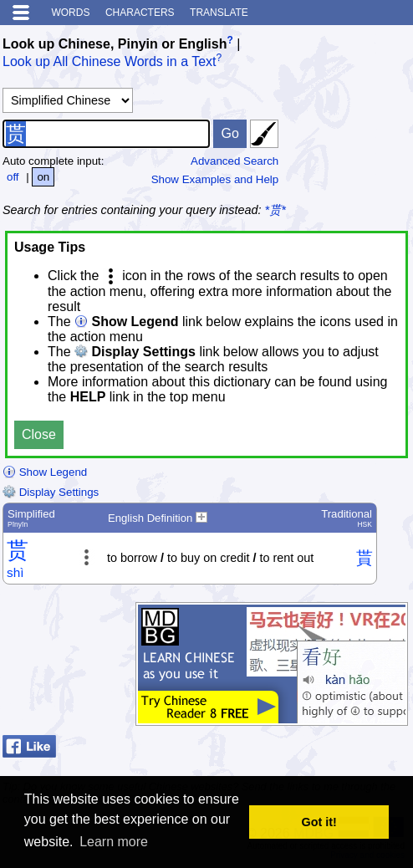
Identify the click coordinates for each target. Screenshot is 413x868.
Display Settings (51, 492)
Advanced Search (235, 161)
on (43, 177)
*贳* (275, 210)
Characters (140, 13)
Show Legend (45, 472)
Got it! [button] (319, 822)
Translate (219, 13)
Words (70, 13)
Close (39, 434)
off (13, 177)
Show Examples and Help (215, 179)
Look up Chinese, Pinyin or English (115, 44)
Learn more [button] (114, 842)
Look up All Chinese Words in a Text (110, 62)
